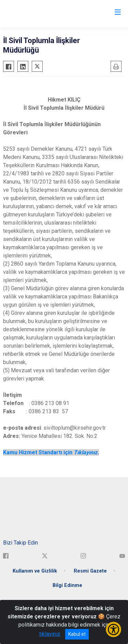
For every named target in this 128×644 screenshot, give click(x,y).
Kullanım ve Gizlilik (35, 571)
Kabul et (77, 634)
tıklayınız (50, 634)
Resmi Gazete (90, 571)
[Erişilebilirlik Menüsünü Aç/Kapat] (113, 629)
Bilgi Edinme (67, 585)
